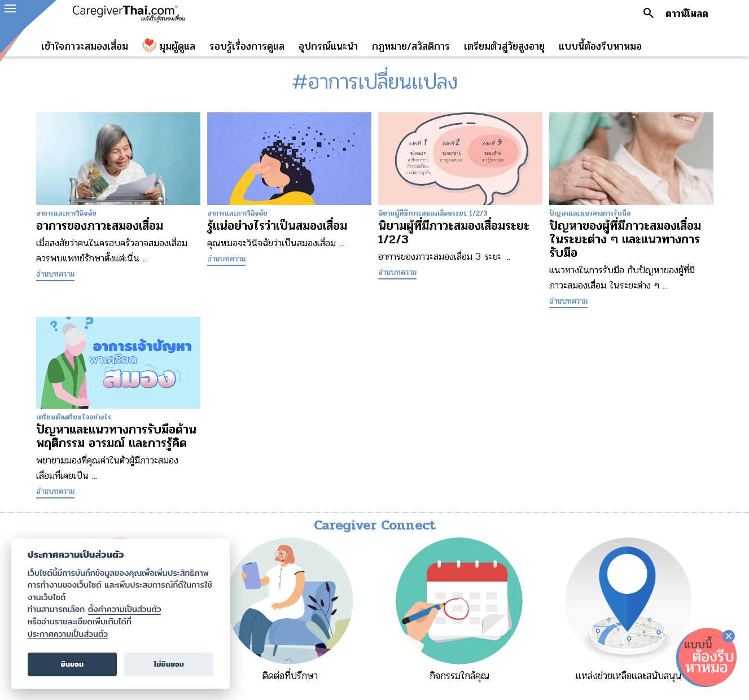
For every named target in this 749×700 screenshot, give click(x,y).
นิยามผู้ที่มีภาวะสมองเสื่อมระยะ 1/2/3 (454, 233)
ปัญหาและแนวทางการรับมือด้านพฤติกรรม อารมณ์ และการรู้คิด (116, 436)
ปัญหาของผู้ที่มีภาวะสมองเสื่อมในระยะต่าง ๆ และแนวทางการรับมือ (625, 239)
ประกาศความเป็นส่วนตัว (68, 634)
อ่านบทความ (55, 274)
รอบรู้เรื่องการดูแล (247, 46)
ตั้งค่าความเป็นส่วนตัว (125, 609)
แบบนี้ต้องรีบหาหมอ (600, 46)
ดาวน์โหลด (687, 14)
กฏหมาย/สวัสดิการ (411, 46)
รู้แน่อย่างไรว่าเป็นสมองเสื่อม (277, 226)
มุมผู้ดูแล (177, 46)
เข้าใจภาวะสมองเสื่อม (85, 46)
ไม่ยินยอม (169, 664)
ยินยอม (73, 664)
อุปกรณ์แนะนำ (328, 46)
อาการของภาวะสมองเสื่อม (100, 226)
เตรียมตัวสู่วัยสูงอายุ (504, 46)
